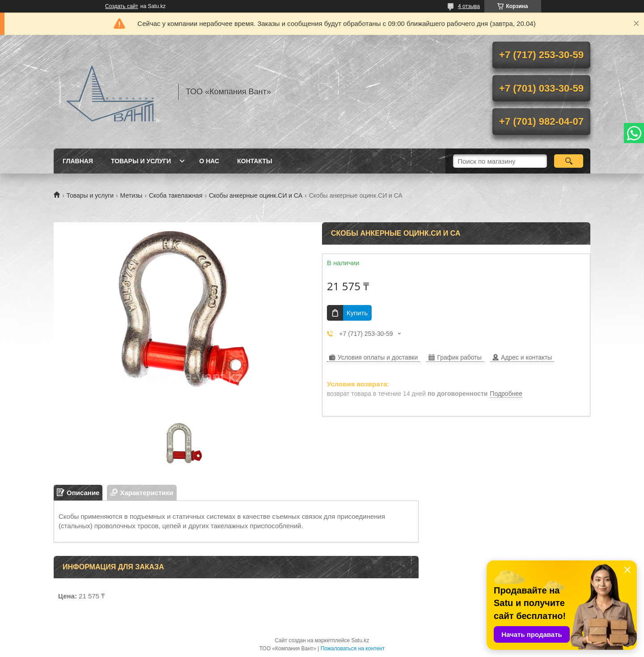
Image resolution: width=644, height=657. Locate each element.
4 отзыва (469, 6)
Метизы (131, 195)
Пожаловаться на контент (353, 649)
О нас (209, 161)
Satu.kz (360, 640)
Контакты (254, 161)
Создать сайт (122, 6)
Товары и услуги (141, 161)
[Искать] (569, 161)
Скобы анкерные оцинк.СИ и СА (256, 195)
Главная (78, 161)
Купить (357, 313)
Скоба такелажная (176, 195)
